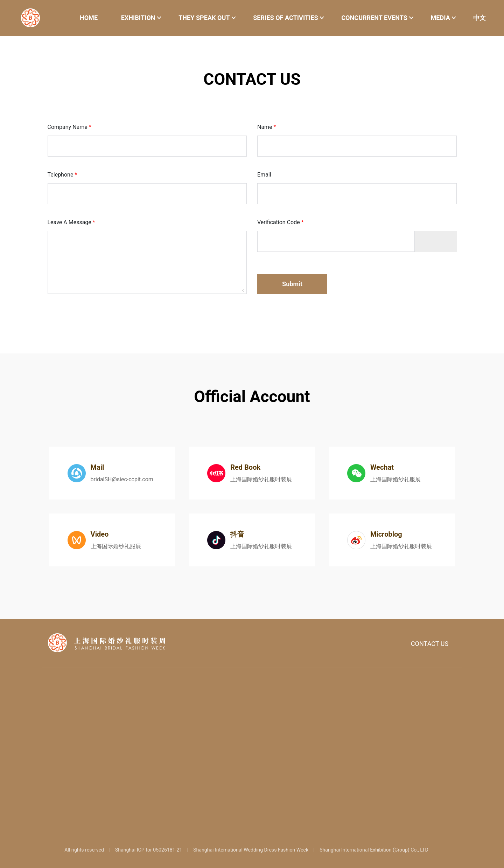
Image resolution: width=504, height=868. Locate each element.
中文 (479, 18)
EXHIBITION (138, 18)
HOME (89, 18)
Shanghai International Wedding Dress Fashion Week (251, 850)
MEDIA (440, 18)
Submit (292, 284)
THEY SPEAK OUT (204, 18)
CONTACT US (430, 644)
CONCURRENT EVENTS (374, 18)
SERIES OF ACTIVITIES (286, 18)
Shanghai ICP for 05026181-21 (149, 850)
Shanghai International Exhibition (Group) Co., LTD (374, 850)
